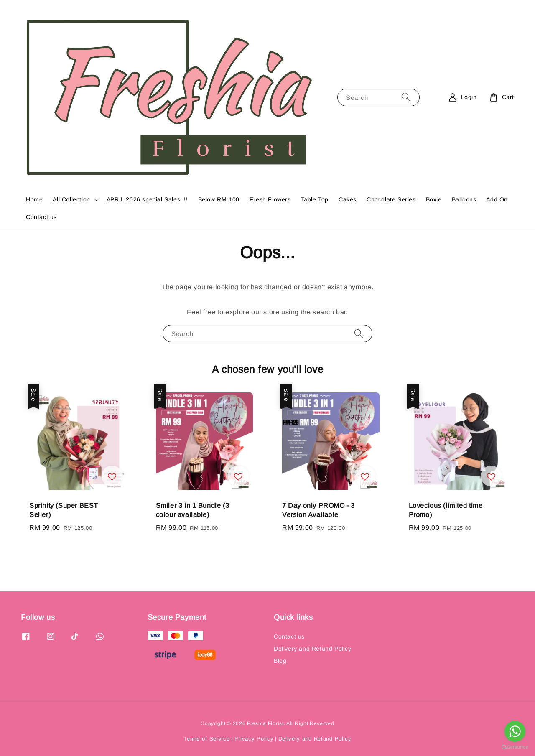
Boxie (434, 199)
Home (34, 199)
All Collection (71, 199)
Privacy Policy (254, 739)
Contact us (41, 217)
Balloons (464, 199)
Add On (497, 199)
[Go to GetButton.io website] (515, 747)
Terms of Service (206, 739)
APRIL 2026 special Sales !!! (147, 199)
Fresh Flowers (270, 199)
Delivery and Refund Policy (313, 649)
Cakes (348, 199)
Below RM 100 (219, 199)
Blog (280, 661)
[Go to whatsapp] (515, 731)
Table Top (315, 199)
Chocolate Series (391, 199)
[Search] (406, 97)
